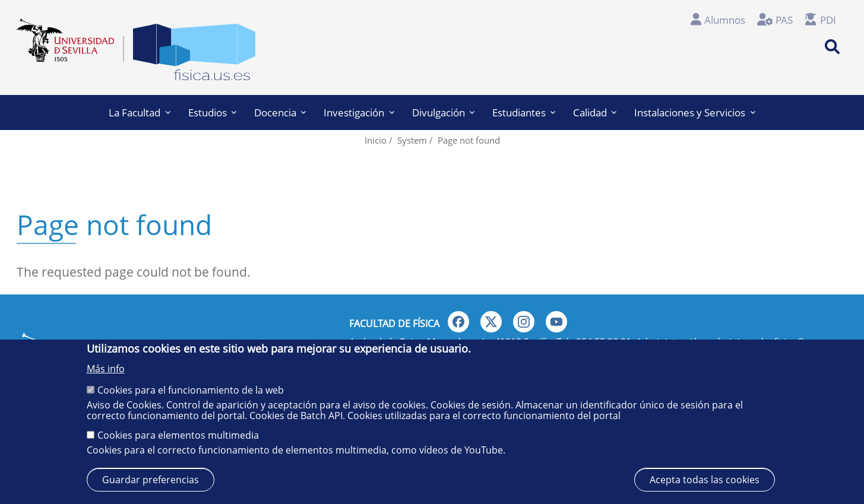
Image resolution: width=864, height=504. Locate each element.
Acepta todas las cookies (705, 480)
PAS (784, 20)
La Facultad (139, 112)
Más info (106, 369)
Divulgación (443, 112)
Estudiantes (524, 112)
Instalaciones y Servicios (694, 112)
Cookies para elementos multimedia (178, 435)
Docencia (280, 112)
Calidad (595, 112)
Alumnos (725, 20)
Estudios (212, 112)
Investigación (359, 112)
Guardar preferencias (151, 480)
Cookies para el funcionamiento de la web (191, 390)
